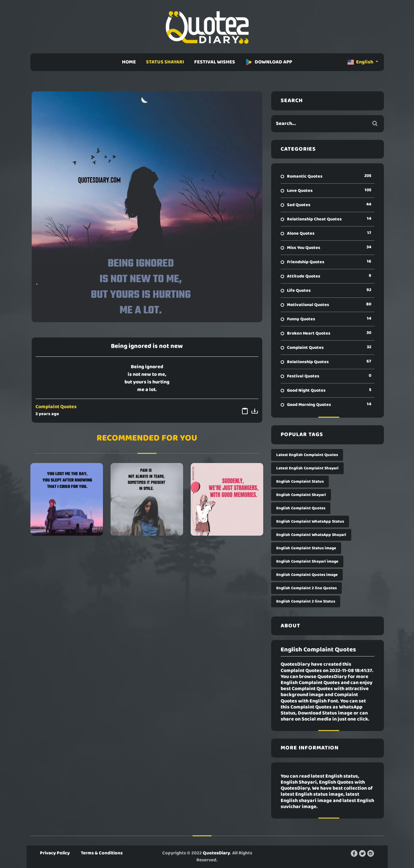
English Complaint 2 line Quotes (306, 588)
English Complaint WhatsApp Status (310, 522)
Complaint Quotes (56, 407)
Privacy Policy (55, 853)
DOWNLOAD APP (269, 62)
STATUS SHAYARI (165, 62)
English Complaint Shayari (301, 495)
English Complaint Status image (306, 548)
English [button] (361, 62)
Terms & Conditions (102, 853)
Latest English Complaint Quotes (307, 455)
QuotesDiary (216, 853)
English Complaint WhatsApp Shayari (311, 535)
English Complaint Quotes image (307, 575)
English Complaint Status (300, 482)
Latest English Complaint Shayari (307, 468)
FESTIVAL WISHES (215, 62)
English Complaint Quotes (301, 508)
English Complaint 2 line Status (306, 601)
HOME (129, 62)
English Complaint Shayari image (307, 561)
